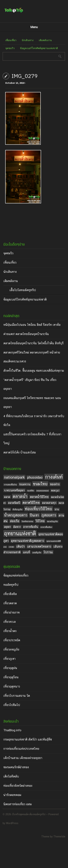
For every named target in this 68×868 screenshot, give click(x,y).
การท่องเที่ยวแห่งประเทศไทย (21, 749)
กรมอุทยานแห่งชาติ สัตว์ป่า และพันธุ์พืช (28, 739)
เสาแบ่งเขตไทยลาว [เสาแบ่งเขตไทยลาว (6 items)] (39, 546)
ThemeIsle (59, 837)
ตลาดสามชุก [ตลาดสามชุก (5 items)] (49, 503)
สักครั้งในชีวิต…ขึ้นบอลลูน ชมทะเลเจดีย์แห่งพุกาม (34, 371)
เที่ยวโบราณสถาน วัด (17, 696)
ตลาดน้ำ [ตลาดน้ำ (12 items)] (20, 496)
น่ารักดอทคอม (12, 795)
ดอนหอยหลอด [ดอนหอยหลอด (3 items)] (43, 491)
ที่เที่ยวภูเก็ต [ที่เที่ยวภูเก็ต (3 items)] (18, 509)
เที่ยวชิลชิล (10, 594)
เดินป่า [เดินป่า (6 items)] (21, 546)
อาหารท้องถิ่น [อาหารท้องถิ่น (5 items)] (31, 527)
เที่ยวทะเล (10, 622)
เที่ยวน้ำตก (10, 631)
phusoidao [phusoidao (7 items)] (35, 477)
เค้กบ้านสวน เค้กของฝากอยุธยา (23, 758)
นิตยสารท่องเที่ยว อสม (18, 804)
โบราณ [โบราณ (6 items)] (48, 552)
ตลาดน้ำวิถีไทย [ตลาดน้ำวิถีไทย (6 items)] (39, 497)
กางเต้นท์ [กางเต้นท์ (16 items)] (54, 477)
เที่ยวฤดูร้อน (11, 677)
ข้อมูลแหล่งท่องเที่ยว (16, 575)
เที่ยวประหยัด (12, 640)
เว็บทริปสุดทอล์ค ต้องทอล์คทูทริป (29, 814)
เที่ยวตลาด (10, 603)
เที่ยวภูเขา (9, 659)
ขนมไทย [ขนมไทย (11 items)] (40, 484)
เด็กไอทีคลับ (11, 776)
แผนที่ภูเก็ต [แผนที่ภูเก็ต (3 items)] (37, 553)
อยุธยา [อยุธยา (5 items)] (7, 527)
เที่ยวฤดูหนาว (12, 686)
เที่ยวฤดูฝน (10, 668)
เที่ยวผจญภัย (11, 649)
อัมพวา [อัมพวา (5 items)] (17, 527)
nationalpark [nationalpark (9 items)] (14, 477)
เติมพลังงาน (45, 40)
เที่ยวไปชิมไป (12, 705)
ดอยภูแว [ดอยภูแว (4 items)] (55, 490)
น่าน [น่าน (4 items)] (57, 509)
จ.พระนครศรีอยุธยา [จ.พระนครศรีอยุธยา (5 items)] (14, 490)
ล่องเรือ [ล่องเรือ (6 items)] (15, 521)
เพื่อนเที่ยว (11, 40)
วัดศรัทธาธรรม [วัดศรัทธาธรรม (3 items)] (27, 521)
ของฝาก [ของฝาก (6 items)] (55, 484)
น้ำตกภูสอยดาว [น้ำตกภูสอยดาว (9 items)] (16, 515)
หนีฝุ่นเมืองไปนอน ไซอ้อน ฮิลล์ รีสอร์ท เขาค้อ (32, 325)
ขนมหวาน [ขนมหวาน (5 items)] (25, 484)
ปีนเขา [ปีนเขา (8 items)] (34, 515)
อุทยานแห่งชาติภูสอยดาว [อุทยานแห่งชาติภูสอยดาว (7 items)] (28, 541)
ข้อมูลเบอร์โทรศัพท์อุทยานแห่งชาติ (39, 48)
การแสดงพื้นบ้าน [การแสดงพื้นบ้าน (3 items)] (10, 485)
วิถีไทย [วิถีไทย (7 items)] (40, 521)
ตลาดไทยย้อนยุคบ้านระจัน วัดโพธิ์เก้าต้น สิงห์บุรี (33, 343)
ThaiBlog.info (12, 730)
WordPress (12, 823)
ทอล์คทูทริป (11, 585)
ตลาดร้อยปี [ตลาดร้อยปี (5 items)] (14, 503)
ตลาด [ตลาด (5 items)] (7, 497)
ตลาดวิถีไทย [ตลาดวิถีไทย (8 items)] (31, 503)
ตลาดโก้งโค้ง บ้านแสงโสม (20, 452)
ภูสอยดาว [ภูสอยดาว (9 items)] (49, 515)
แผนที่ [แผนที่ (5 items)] (26, 552)
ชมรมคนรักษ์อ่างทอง (16, 767)
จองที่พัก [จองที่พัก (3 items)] (31, 491)
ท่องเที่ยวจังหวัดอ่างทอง (18, 786)
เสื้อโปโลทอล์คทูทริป (23, 290)
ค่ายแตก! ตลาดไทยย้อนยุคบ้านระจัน (26, 334)
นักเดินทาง (28, 40)
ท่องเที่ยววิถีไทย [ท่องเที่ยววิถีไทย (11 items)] (38, 509)
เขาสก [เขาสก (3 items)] (11, 547)
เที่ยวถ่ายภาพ (11, 612)
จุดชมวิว (10, 48)
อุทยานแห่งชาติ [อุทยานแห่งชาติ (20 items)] (20, 533)
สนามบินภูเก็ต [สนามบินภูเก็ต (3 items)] (52, 521)
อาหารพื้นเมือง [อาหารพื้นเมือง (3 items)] (46, 527)
